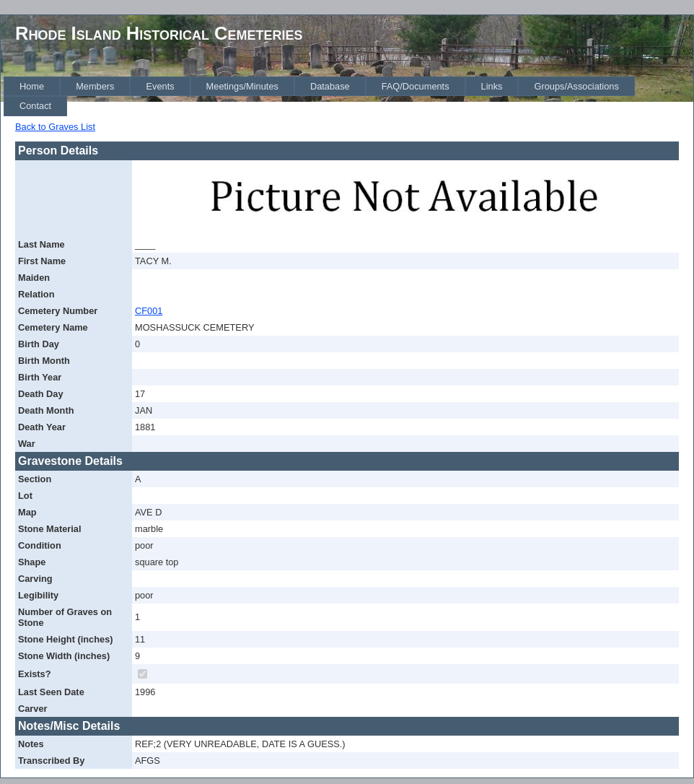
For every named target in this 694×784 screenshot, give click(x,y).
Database (330, 86)
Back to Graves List (55, 127)
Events (160, 86)
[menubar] (348, 96)
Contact (35, 106)
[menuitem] (32, 86)
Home (32, 86)
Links (492, 86)
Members (95, 86)
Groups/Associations (576, 86)
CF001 (149, 311)
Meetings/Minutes (242, 86)
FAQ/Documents (416, 86)
